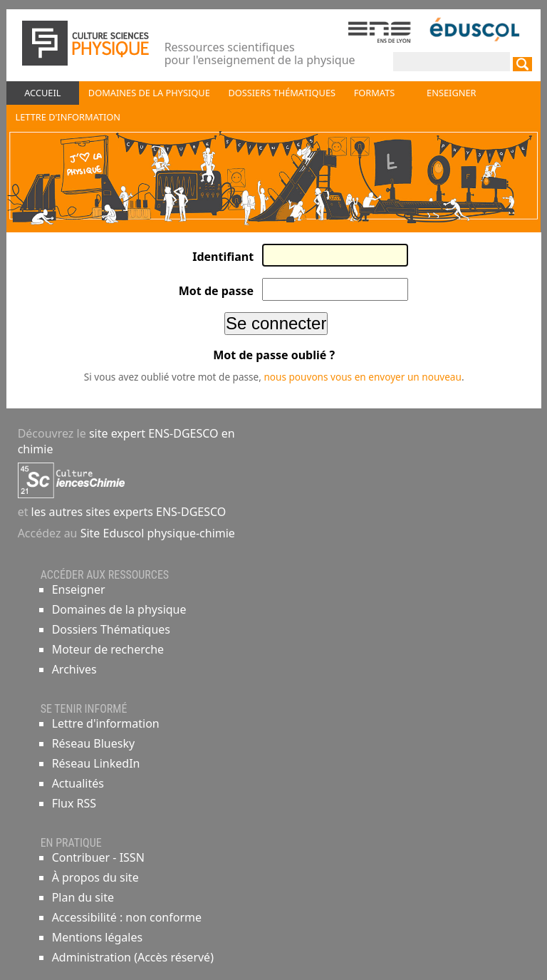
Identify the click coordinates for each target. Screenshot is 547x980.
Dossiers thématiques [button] (282, 93)
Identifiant (223, 257)
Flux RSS (74, 803)
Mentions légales (98, 937)
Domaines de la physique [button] (149, 93)
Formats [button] (375, 93)
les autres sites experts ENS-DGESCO (127, 512)
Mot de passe (216, 291)
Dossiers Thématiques (111, 629)
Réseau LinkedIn (96, 763)
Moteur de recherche (108, 649)
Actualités (78, 783)
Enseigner (79, 589)
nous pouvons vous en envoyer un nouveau (362, 377)
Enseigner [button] (451, 93)
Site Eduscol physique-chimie (158, 533)
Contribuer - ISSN (98, 857)
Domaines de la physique (119, 609)
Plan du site (83, 897)
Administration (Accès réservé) (133, 957)
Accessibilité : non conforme (127, 917)
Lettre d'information (106, 723)
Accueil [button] (42, 93)
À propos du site (95, 877)
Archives (74, 669)
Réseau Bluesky (94, 743)
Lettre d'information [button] (68, 117)
